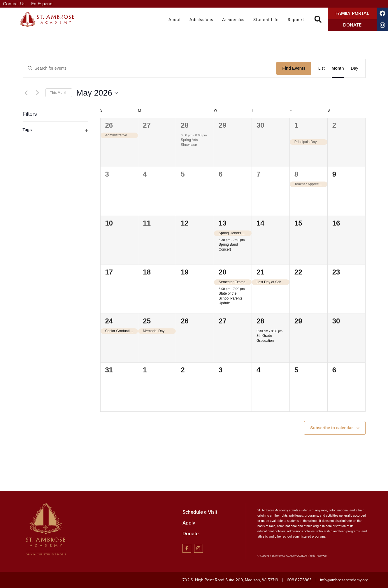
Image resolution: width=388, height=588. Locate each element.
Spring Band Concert (228, 247)
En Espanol (42, 4)
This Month (59, 93)
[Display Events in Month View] (338, 68)
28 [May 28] (260, 321)
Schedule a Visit (200, 512)
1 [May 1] (296, 125)
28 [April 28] (185, 125)
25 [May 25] (147, 321)
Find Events (294, 68)
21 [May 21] (260, 272)
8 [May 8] (296, 174)
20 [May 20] (223, 272)
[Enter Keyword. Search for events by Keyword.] (150, 68)
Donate (191, 534)
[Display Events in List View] (322, 68)
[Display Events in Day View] (355, 68)
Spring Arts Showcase (189, 142)
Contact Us (14, 4)
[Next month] (38, 93)
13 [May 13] (223, 223)
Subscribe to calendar (331, 428)
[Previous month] (26, 93)
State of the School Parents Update (230, 298)
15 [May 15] (298, 223)
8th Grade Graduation (265, 338)
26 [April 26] (109, 125)
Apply (189, 523)
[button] (318, 19)
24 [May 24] (109, 321)
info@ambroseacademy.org (344, 580)
